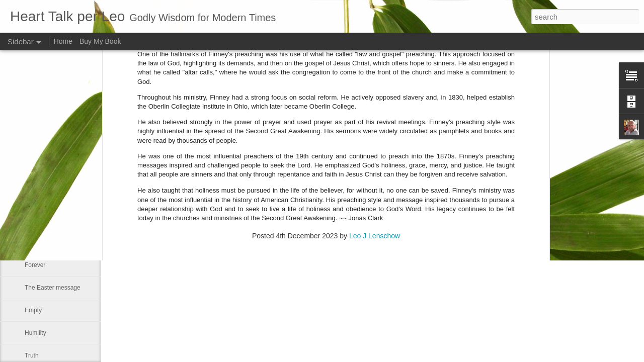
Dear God (38, 242)
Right (32, 152)
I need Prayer (43, 174)
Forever (35, 265)
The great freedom (50, 197)
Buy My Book (100, 41)
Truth (32, 355)
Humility (35, 333)
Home (63, 41)
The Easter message (53, 288)
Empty (33, 310)
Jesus (32, 220)
